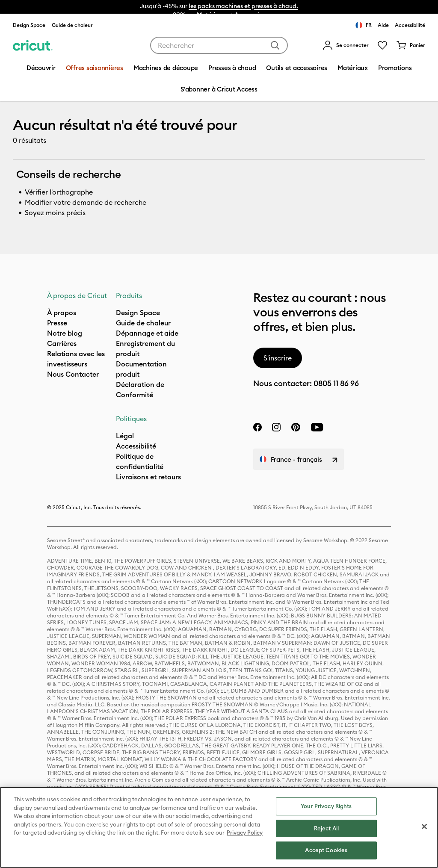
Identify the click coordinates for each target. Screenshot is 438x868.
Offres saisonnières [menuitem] (95, 68)
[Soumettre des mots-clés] (275, 45)
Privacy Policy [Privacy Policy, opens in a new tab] (245, 833)
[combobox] (219, 45)
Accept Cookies (326, 850)
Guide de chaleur (72, 25)
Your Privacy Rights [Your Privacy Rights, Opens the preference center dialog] (326, 806)
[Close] (424, 827)
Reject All (326, 828)
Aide (383, 25)
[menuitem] (346, 45)
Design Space (29, 25)
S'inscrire (278, 358)
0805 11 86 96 (336, 383)
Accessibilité (410, 25)
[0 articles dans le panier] (411, 45)
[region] (219, 827)
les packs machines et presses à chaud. (243, 6)
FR (364, 25)
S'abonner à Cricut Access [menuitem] (219, 89)
